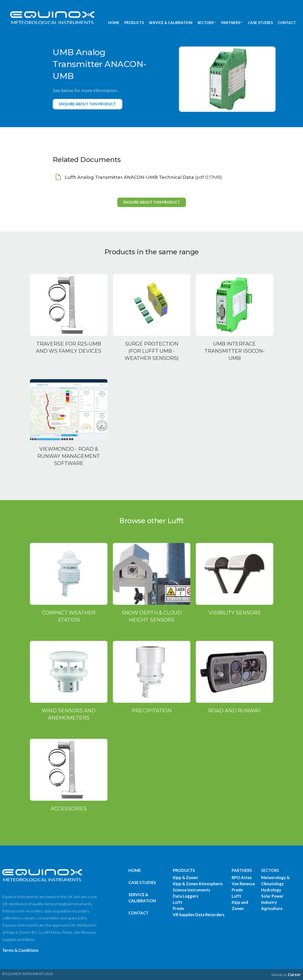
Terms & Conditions (20, 950)
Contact (139, 913)
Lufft (178, 902)
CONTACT (287, 23)
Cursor (294, 974)
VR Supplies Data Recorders (199, 915)
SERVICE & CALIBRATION (171, 23)
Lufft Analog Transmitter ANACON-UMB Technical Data (129, 177)
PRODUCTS (134, 23)
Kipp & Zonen (185, 877)
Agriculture (272, 908)
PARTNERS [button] (231, 23)
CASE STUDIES (260, 23)
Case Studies (142, 882)
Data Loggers (186, 896)
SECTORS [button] (205, 23)
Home (135, 870)
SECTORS (270, 870)
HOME (114, 23)
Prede (178, 908)
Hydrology (271, 890)
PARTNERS (242, 870)
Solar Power (272, 896)
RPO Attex (242, 877)
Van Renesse (243, 884)
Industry (269, 902)
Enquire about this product (88, 104)
